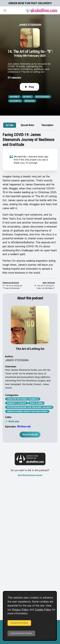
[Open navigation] (5, 10)
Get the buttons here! (30, 475)
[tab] (10, 125)
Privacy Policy (20, 610)
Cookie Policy (43, 610)
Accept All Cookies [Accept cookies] (19, 623)
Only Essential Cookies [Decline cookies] (21, 633)
